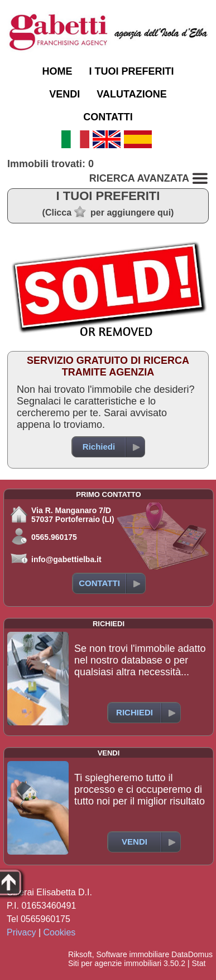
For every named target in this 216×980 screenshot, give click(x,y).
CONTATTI (108, 117)
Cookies (60, 932)
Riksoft (80, 954)
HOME (57, 71)
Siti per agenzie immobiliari (115, 963)
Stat (198, 963)
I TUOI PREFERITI (131, 71)
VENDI (64, 94)
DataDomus (192, 954)
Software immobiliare (133, 954)
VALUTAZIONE (131, 94)
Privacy (21, 932)
